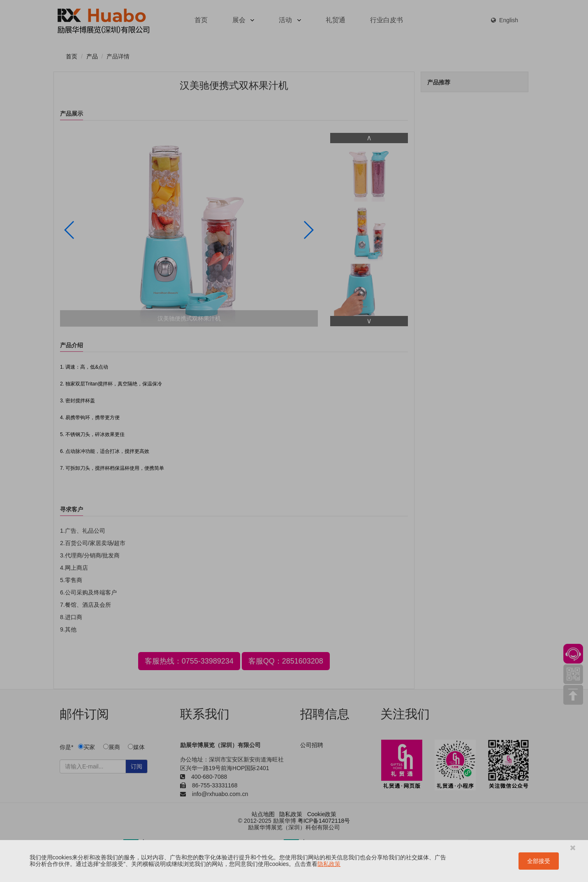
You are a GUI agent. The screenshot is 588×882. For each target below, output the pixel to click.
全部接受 (539, 861)
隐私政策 (329, 864)
